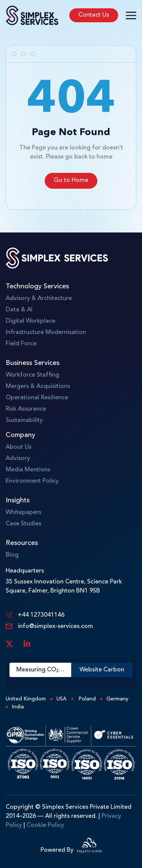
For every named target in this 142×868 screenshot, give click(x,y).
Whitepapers (23, 512)
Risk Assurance (26, 409)
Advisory (18, 459)
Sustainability (24, 420)
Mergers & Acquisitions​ (38, 386)
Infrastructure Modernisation (46, 332)
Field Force (21, 344)
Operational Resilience (37, 398)
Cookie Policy (45, 825)
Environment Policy (32, 481)
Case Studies (23, 524)
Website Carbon (102, 670)
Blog (12, 555)
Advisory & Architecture (39, 299)
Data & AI (19, 310)
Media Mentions (28, 470)
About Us (19, 447)
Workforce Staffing (32, 375)
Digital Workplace (30, 321)
